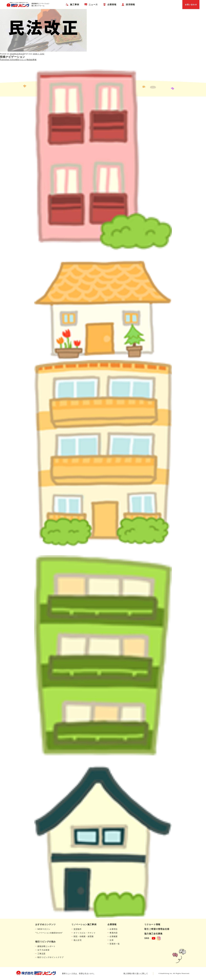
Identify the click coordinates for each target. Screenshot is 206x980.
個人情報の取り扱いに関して (136, 974)
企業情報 (112, 5)
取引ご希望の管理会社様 (157, 929)
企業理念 (114, 929)
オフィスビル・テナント (85, 933)
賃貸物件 (78, 929)
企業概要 (114, 936)
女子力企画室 (43, 950)
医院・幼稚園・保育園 (84, 936)
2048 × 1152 (39, 54)
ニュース (93, 5)
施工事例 (75, 5)
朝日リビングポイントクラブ (51, 957)
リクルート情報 (152, 924)
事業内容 (114, 933)
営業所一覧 (115, 944)
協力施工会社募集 (153, 934)
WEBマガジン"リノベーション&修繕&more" (49, 931)
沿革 (112, 940)
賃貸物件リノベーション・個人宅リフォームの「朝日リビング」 (28, 5)
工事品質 (41, 954)
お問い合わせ (191, 5)
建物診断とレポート (47, 946)
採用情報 (130, 5)
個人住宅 (78, 940)
